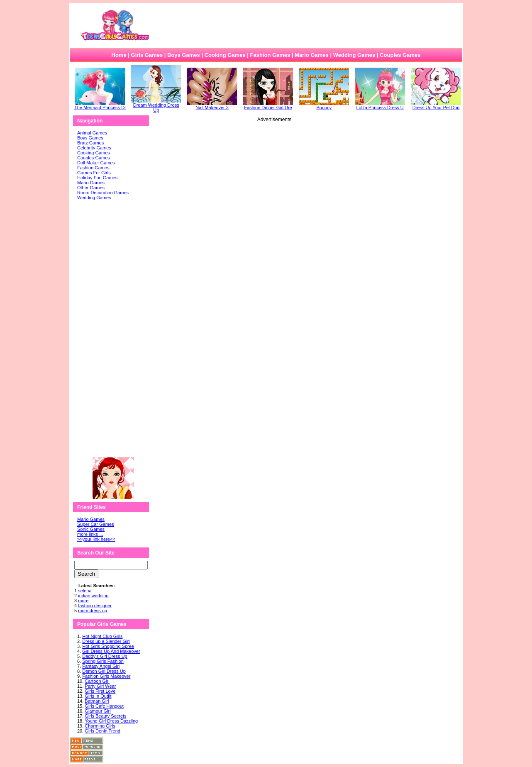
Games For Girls (94, 173)
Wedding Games (354, 55)
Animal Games (92, 133)
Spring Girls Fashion (103, 661)
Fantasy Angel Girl (101, 666)
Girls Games (147, 55)
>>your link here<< (96, 539)
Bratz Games (90, 143)
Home (119, 55)
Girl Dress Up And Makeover (111, 651)
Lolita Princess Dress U (380, 105)
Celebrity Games (94, 148)
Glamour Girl (98, 711)
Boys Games (184, 55)
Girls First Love (100, 691)
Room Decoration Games (103, 193)
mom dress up (93, 611)
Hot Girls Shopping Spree (108, 646)
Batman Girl (97, 701)
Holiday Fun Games (97, 178)
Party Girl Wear (100, 686)
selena (85, 591)
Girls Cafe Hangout (104, 706)
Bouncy (324, 105)
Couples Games (400, 55)
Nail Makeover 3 (212, 105)
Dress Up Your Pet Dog (436, 105)
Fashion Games (270, 55)
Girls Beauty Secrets (105, 716)
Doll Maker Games (96, 163)
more (83, 601)
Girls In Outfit (98, 696)
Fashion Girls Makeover (106, 676)
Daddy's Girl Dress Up (105, 656)
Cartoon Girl (97, 681)
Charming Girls (100, 726)
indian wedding (93, 596)
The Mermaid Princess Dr (100, 105)
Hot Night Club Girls (102, 636)
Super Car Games (96, 524)
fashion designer (95, 606)
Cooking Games (225, 55)
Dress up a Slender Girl (106, 641)
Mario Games (312, 55)
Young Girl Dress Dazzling (111, 721)
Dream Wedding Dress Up (156, 105)
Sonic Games (91, 529)
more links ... (90, 534)
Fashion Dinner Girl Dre (268, 105)
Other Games (91, 188)
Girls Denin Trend (102, 731)
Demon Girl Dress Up (104, 671)
